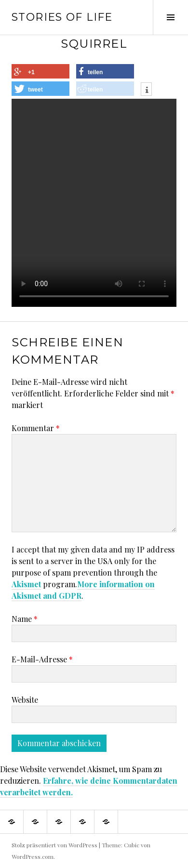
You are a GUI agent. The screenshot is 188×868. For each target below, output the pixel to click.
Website (25, 700)
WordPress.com (33, 856)
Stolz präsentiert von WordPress (54, 845)
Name (25, 619)
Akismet (26, 584)
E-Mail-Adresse (42, 659)
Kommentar (36, 428)
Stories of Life (62, 17)
